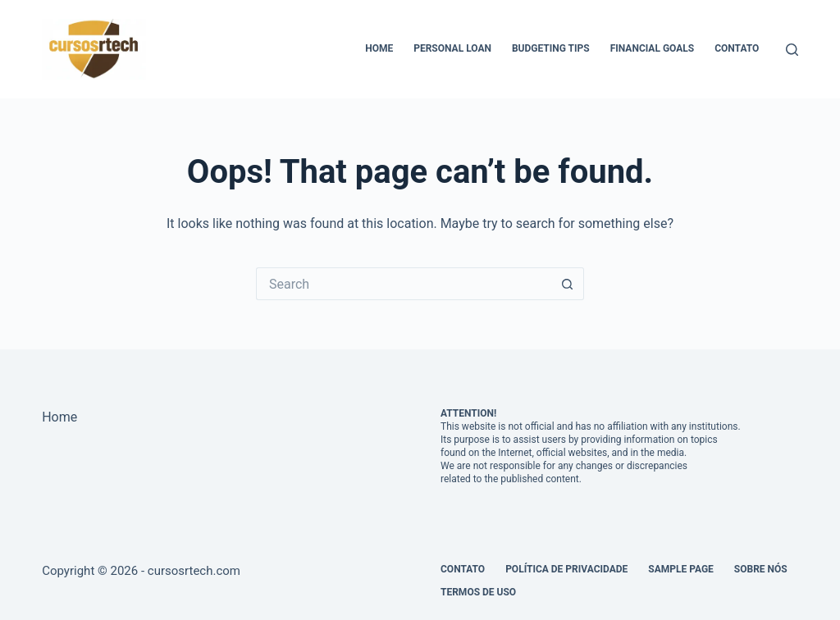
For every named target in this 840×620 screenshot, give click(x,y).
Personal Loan (452, 48)
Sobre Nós (761, 569)
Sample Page (681, 569)
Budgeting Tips (551, 48)
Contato (737, 48)
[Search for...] (404, 284)
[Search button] (568, 284)
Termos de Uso (478, 592)
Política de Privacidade (566, 569)
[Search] (792, 50)
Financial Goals (652, 48)
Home (379, 48)
